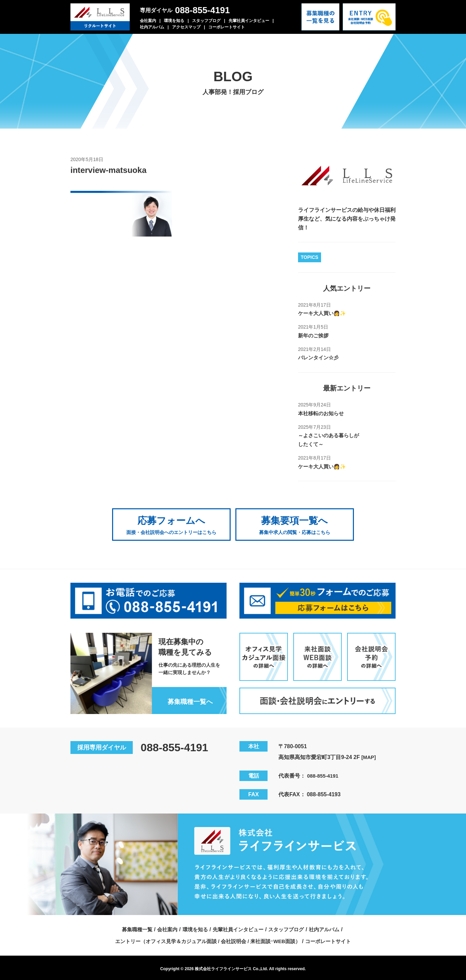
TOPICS (310, 257)
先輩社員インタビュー (249, 21)
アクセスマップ (186, 27)
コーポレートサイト (227, 27)
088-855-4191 (203, 10)
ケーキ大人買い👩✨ (324, 313)
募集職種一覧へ (189, 698)
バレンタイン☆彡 (320, 358)
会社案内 (148, 21)
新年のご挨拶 (314, 336)
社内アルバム (152, 27)
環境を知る (174, 21)
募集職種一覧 (132, 927)
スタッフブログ (206, 21)
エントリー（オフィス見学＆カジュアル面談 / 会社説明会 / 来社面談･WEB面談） (206, 939)
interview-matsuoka (112, 170)
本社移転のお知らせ (322, 413)
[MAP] (369, 754)
